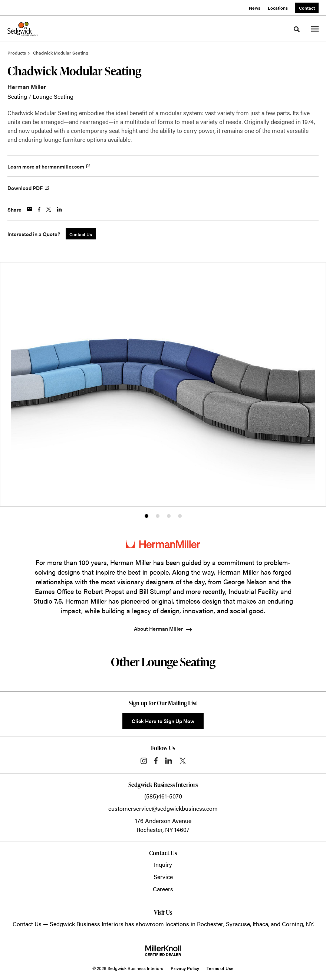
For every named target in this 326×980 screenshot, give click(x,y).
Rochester (210, 924)
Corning (292, 924)
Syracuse (238, 924)
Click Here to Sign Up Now (163, 721)
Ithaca (260, 924)
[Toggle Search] (297, 29)
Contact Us (27, 924)
